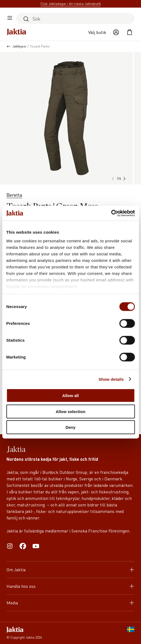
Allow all (70, 396)
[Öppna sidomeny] (10, 18)
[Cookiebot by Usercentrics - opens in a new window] (111, 213)
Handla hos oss (70, 586)
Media (70, 603)
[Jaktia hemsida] (17, 32)
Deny (70, 427)
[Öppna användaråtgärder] (116, 32)
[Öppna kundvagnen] (130, 32)
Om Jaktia (70, 570)
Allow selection (70, 411)
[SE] (131, 633)
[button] (124, 179)
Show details (111, 379)
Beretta (14, 195)
